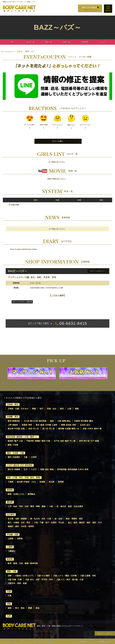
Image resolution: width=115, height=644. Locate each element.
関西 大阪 (12, 571)
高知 (38, 608)
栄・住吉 (58, 519)
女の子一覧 (30, 42)
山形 (69, 409)
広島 (10, 596)
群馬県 (61, 482)
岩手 (41, 409)
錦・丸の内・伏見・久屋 (41, 519)
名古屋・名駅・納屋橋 (17, 519)
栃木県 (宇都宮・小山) (26, 482)
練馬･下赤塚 (13, 445)
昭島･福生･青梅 (47, 469)
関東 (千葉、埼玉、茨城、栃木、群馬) (24, 478)
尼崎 (10, 576)
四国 (9, 604)
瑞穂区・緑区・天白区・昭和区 (21, 526)
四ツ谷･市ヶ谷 (48, 429)
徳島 (10, 608)
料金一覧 (67, 42)
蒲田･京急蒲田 (14, 457)
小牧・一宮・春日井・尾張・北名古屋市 (66, 506)
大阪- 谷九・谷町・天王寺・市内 (39, 580)
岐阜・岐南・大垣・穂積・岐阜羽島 (23, 563)
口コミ (103, 42)
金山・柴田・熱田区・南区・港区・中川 (85, 523)
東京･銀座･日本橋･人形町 (47, 425)
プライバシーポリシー (12, 641)
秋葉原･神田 (27, 425)
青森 (34, 409)
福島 (77, 409)
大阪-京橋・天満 (15, 580)
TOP (12, 42)
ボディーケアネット (8, 51)
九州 (9, 616)
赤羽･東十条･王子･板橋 (89, 441)
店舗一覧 (20, 51)
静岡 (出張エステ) (16, 494)
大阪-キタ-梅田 (43, 576)
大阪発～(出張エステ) (24, 576)
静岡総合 (31, 494)
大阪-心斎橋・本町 (88, 576)
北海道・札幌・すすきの (18, 409)
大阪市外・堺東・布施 (17, 583)
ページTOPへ (106, 633)
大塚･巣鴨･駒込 (64, 421)
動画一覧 (48, 42)
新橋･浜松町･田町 (69, 425)
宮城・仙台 (52, 409)
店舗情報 (85, 42)
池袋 (52, 421)
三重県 (10, 547)
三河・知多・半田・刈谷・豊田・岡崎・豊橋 (27, 506)
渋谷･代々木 (33, 429)
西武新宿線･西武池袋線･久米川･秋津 (73, 469)
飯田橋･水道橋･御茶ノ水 (69, 429)
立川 (25, 469)
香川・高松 (20, 608)
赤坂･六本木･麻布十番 (92, 429)
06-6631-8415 (57, 324)
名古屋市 (11, 515)
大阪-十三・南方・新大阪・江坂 (70, 580)
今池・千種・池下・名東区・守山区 (49, 523)
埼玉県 (52, 482)
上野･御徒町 (13, 425)
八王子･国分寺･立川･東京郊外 (20, 465)
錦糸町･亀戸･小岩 (15, 441)
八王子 (34, 469)
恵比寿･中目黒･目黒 (16, 429)
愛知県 (10, 502)
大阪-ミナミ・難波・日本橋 (65, 576)
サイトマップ (28, 641)
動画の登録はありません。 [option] (57, 179)
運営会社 (50, 641)
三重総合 (11, 551)
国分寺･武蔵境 (14, 469)
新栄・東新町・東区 (74, 519)
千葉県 (10, 482)
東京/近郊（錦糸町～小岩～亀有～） (22, 437)
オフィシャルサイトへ (98, 271)
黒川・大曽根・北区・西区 (19, 523)
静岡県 (10, 490)
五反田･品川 (85, 425)
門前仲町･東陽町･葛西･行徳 (38, 441)
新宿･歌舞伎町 (14, 421)
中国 (9, 591)
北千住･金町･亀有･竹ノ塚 (65, 441)
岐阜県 (10, 559)
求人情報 (40, 641)
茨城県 (42, 482)
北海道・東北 (13, 404)
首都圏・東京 (13, 417)
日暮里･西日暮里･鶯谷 (84, 421)
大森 (25, 457)
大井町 (34, 457)
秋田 (62, 409)
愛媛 (30, 608)
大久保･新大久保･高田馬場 (35, 421)
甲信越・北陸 (13, 535)
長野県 (20, 539)
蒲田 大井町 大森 (15, 453)
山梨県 (10, 539)
